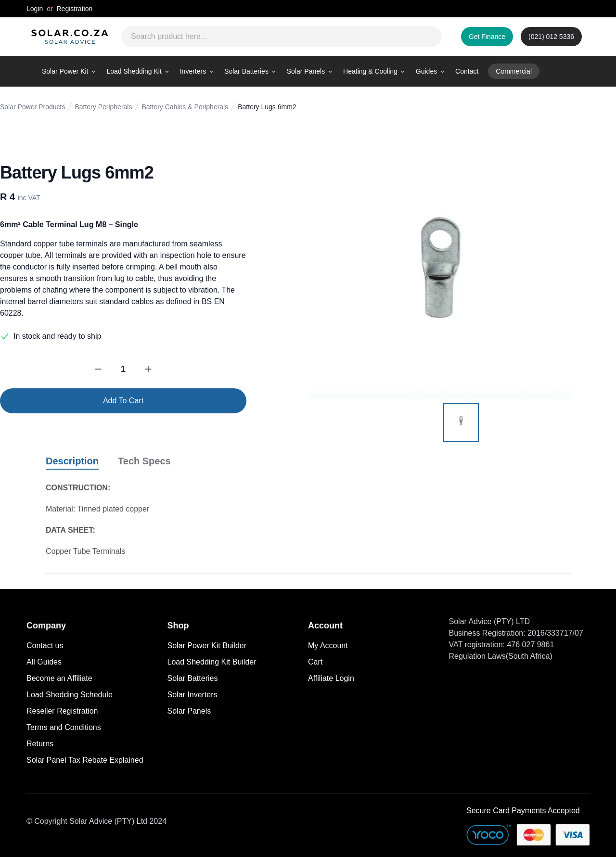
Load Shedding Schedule (70, 695)
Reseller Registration (62, 711)
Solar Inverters (192, 695)
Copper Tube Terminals (85, 551)
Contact (467, 71)
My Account (328, 646)
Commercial (514, 71)
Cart (315, 662)
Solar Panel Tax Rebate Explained (85, 760)
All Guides (44, 662)
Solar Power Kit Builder (207, 646)
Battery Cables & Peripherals (185, 107)
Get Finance (487, 37)
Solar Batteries (193, 678)
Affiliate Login (331, 678)
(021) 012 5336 (551, 37)
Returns (40, 744)
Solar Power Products (32, 107)
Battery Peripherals (103, 107)
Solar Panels (189, 711)
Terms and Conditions (64, 727)
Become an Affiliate (59, 678)
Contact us (45, 646)
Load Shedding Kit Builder (212, 662)
